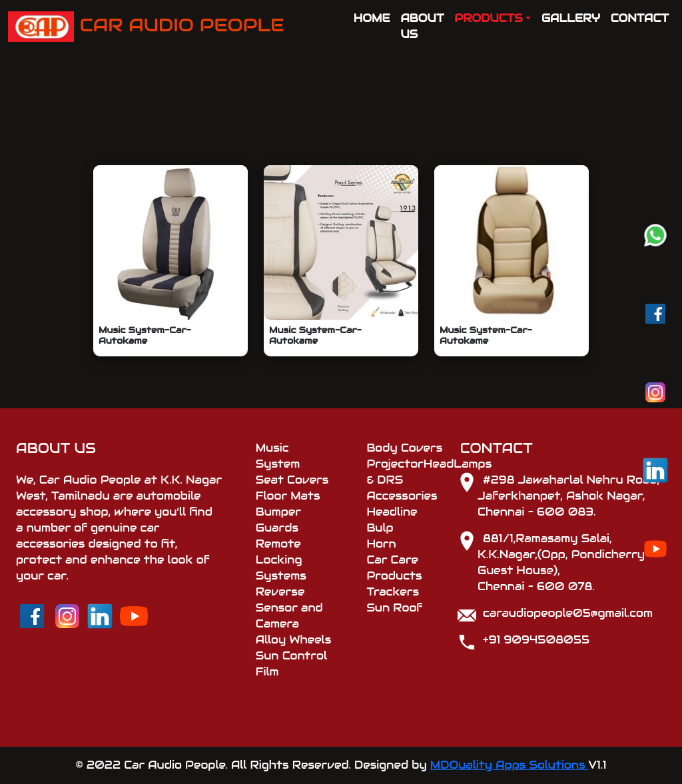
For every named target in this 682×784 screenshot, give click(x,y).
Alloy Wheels (294, 640)
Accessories (402, 496)
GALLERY (571, 18)
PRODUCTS (488, 18)
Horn (381, 544)
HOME (372, 18)
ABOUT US (423, 26)
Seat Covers (292, 480)
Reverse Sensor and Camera (289, 608)
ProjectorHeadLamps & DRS (405, 472)
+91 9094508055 (536, 640)
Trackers (393, 592)
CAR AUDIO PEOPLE (146, 26)
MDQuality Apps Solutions (510, 765)
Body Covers (404, 448)
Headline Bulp (392, 520)
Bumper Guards (278, 520)
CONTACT (640, 18)
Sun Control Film (291, 664)
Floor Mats (288, 496)
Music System (278, 456)
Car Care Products (394, 568)
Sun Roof (394, 608)
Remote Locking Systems (281, 560)
